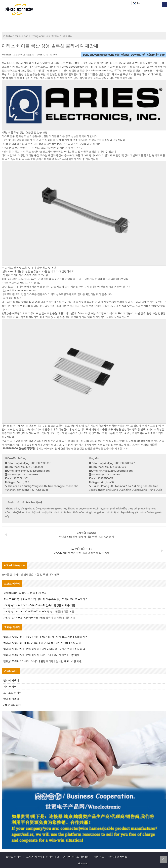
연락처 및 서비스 (118, 857)
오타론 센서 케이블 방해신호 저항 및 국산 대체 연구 (30, 574)
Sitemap (83, 863)
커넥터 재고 (53, 857)
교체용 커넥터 (34, 857)
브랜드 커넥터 (14, 857)
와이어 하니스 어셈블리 (59, 36)
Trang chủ (38, 36)
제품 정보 (99, 857)
